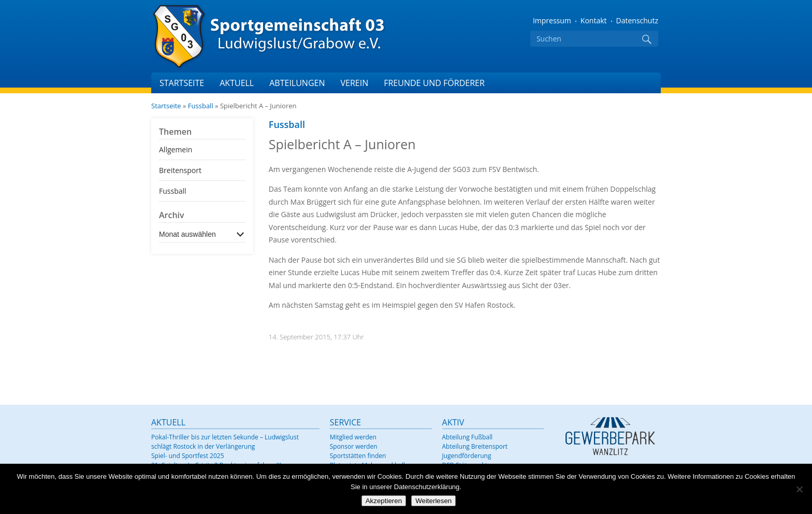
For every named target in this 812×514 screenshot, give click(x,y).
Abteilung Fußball (467, 437)
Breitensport (180, 170)
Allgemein (176, 149)
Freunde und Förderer (434, 83)
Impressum (552, 20)
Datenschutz (637, 20)
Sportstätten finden (358, 456)
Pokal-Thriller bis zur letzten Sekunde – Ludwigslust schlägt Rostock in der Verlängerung (225, 442)
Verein (354, 83)
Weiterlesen (433, 501)
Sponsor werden (354, 446)
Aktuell (237, 83)
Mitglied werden (353, 437)
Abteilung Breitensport (475, 446)
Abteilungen (297, 83)
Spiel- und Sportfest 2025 (188, 456)
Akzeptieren (384, 501)
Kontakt (594, 20)
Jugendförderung (467, 456)
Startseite (182, 83)
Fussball (201, 106)
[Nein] (799, 489)
